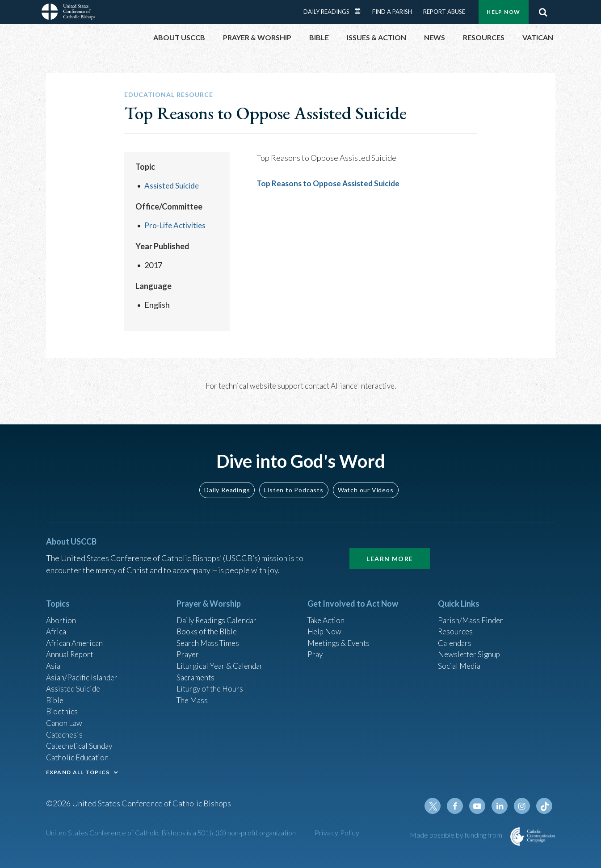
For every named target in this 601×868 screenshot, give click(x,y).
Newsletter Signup (471, 646)
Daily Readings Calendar (360, 11)
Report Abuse (444, 12)
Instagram (523, 806)
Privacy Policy (337, 832)
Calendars (456, 634)
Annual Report (71, 646)
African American (76, 634)
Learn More (390, 548)
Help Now (503, 12)
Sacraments (196, 671)
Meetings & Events (341, 634)
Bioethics (63, 707)
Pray (315, 646)
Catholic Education (79, 755)
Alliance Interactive (363, 386)
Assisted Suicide (172, 185)
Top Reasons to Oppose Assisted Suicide (330, 183)
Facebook (459, 806)
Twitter (437, 806)
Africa (57, 622)
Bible (55, 695)
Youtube (480, 806)
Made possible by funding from (457, 835)
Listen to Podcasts (294, 480)
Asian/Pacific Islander (83, 671)
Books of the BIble (208, 622)
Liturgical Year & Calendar (222, 658)
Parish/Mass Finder (472, 610)
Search (543, 12)
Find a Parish (392, 12)
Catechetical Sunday (81, 743)
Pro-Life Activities (176, 225)
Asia (54, 658)
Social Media (460, 658)
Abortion (62, 610)
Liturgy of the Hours (211, 683)
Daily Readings (326, 12)
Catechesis (65, 731)
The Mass (193, 695)
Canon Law (65, 719)
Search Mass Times (209, 634)
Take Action (327, 610)
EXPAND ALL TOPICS (78, 770)
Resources (456, 622)
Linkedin (502, 806)
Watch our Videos (366, 480)
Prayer (188, 646)
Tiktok (545, 806)
